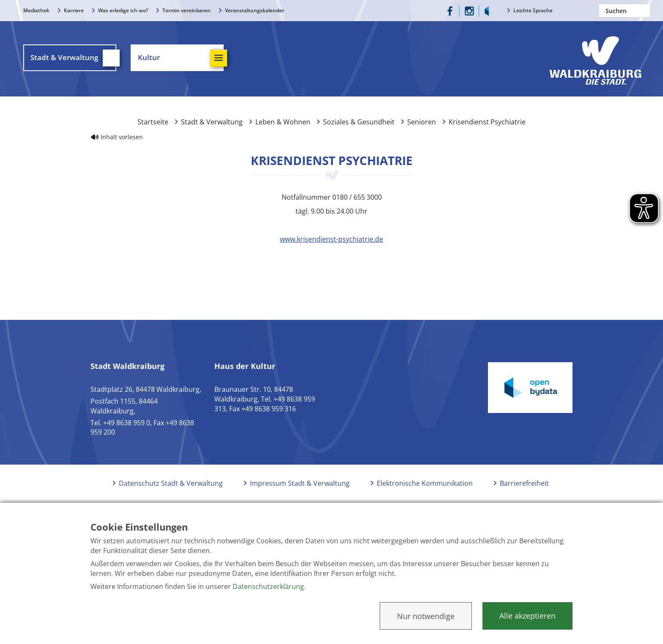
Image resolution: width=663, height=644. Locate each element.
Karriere (74, 10)
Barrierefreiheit (524, 483)
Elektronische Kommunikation (425, 483)
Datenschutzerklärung (268, 586)
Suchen (644, 11)
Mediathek (36, 10)
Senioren (422, 122)
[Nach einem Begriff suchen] (625, 11)
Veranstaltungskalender (255, 10)
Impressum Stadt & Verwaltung (300, 483)
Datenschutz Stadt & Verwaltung (171, 483)
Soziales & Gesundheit (359, 122)
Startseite (153, 122)
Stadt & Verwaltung (212, 122)
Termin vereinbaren (186, 10)
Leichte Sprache (533, 10)
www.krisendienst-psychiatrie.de (331, 239)
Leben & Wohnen (283, 122)
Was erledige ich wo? (123, 10)
